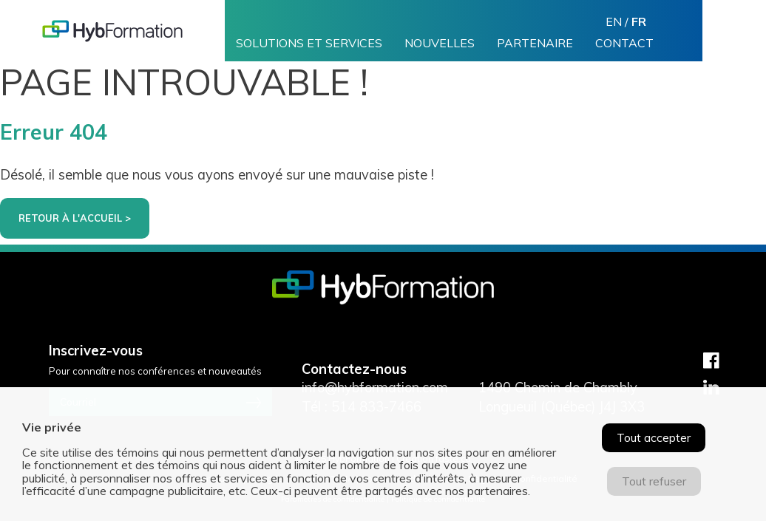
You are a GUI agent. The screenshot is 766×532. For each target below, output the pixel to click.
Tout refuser (654, 481)
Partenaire (535, 43)
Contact (624, 43)
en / (626, 21)
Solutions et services (309, 43)
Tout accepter (654, 437)
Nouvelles (440, 43)
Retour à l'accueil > (75, 218)
